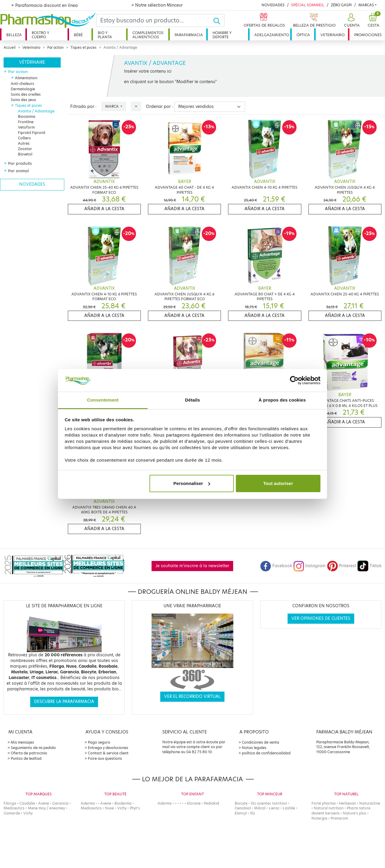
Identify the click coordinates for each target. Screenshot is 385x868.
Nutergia (319, 818)
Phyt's (135, 808)
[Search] (155, 20)
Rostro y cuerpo (41, 35)
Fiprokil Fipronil (32, 133)
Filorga (10, 803)
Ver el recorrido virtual (192, 697)
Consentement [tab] (103, 400)
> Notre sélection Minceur (157, 5)
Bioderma (123, 803)
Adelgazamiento (272, 35)
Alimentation (26, 78)
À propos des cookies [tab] (282, 400)
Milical (260, 808)
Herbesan (347, 803)
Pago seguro (99, 742)
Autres (24, 143)
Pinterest (342, 566)
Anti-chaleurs (22, 84)
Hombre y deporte (222, 35)
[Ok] (219, 20)
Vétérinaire (32, 62)
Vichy (28, 813)
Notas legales (254, 748)
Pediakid (211, 803)
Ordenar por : (159, 107)
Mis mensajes (22, 742)
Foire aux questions (105, 758)
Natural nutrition (329, 808)
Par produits (20, 163)
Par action (55, 48)
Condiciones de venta (261, 742)
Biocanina (27, 116)
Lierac (274, 808)
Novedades (273, 5)
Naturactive (370, 803)
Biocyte (241, 803)
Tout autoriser (278, 483)
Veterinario (333, 35)
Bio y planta (105, 35)
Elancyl (241, 813)
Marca (112, 106)
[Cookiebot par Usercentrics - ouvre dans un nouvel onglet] (294, 380)
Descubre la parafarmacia (64, 702)
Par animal (18, 171)
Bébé (78, 35)
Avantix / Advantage (36, 111)
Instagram (309, 566)
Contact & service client (108, 753)
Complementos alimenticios (148, 35)
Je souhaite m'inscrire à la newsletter (192, 566)
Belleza (14, 35)
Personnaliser (192, 483)
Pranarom (339, 818)
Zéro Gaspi (341, 5)
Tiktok (369, 566)
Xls (252, 813)
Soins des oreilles (26, 94)
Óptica (303, 35)
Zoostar (25, 149)
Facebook (276, 566)
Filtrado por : (83, 107)
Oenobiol (243, 808)
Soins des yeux (23, 100)
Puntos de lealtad (26, 758)
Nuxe (109, 808)
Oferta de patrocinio (29, 753)
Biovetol (25, 154)
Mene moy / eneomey (46, 808)
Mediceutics (14, 808)
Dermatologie (23, 89)
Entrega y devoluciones (108, 748)
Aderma (88, 803)
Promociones (368, 35)
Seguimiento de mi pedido (33, 748)
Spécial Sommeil (308, 5)
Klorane (194, 803)
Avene (44, 803)
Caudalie (27, 803)
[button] (351, 20)
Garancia (60, 803)
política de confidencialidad (266, 753)
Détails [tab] (192, 400)
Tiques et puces (84, 48)
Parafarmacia (189, 35)
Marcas (366, 5)
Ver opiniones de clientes (321, 618)
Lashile (289, 808)
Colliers (24, 138)
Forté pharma (324, 803)
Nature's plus (355, 813)
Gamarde (12, 813)
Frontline (26, 122)
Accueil (10, 48)
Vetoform (26, 127)
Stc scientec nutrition (269, 803)
